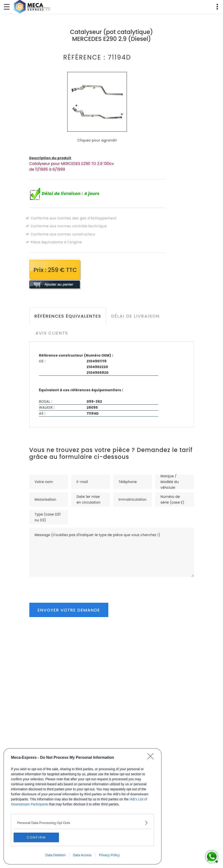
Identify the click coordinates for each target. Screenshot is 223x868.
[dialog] (83, 806)
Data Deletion (55, 855)
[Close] (152, 758)
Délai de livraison (135, 316)
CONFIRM (36, 837)
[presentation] (66, 586)
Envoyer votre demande (69, 610)
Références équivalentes (68, 316)
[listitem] (83, 823)
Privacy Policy (109, 855)
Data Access (82, 855)
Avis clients (52, 333)
